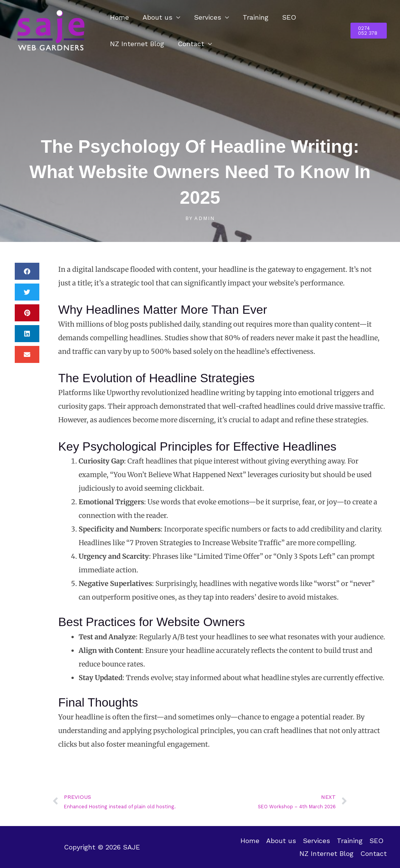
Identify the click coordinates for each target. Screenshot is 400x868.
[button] (369, 31)
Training (256, 17)
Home (119, 17)
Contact (191, 44)
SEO (289, 17)
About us (157, 17)
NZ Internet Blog (137, 44)
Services (208, 17)
